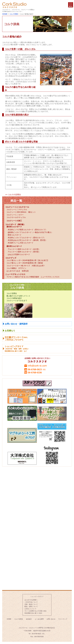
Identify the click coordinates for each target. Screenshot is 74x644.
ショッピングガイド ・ (17, 349)
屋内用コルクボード (14, 227)
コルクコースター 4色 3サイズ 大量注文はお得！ (26, 266)
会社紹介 (29, 619)
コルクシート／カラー (15, 215)
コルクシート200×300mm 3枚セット (21, 212)
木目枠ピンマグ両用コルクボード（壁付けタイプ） (27, 230)
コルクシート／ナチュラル (17, 209)
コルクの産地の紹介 (14, 298)
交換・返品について (31, 604)
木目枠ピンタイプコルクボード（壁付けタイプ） (26, 238)
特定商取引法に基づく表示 (33, 613)
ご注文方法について (31, 602)
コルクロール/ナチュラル (16, 217)
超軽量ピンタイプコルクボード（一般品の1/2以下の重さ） (30, 232)
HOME (5, 14)
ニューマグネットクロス (15, 274)
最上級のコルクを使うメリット (18, 296)
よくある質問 (39, 619)
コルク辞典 (14, 14)
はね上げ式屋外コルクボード (19, 254)
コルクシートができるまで (17, 301)
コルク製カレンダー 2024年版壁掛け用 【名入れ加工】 (28, 260)
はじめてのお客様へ (31, 600)
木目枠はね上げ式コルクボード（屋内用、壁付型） (27, 240)
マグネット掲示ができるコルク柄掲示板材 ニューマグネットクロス (33, 277)
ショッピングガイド (37, 596)
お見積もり (10, 331)
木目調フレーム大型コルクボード (21, 243)
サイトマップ (63, 619)
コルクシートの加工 (14, 221)
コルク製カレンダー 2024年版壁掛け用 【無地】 (25, 263)
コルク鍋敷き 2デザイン (16, 268)
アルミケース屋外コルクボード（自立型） (24, 249)
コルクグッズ (11, 258)
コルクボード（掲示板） (15, 224)
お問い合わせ (51, 619)
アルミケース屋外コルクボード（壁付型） (24, 252)
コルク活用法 (12, 293)
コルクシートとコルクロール (17, 207)
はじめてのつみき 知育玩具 (18, 271)
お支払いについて (30, 609)
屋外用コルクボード (14, 246)
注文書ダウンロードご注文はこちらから (16, 338)
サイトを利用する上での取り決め (36, 611)
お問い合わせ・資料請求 (16, 324)
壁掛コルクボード (15, 235)
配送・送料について (31, 607)
